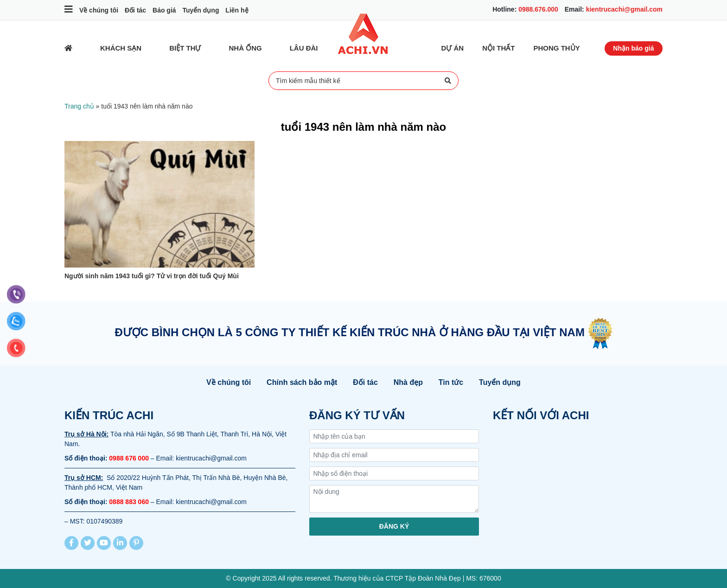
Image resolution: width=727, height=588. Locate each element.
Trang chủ (79, 106)
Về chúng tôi (99, 10)
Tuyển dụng (201, 10)
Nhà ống (246, 48)
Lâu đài (304, 48)
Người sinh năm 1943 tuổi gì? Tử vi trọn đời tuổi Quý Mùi (152, 276)
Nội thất (498, 48)
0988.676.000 (538, 9)
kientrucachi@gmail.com (624, 9)
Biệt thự (185, 48)
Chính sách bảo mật (302, 382)
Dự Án (453, 48)
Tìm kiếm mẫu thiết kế (363, 81)
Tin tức (451, 382)
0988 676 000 (129, 458)
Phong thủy (557, 48)
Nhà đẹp (408, 382)
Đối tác (135, 10)
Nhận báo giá (633, 48)
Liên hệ (237, 10)
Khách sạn (121, 48)
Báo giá (164, 10)
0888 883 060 (129, 502)
